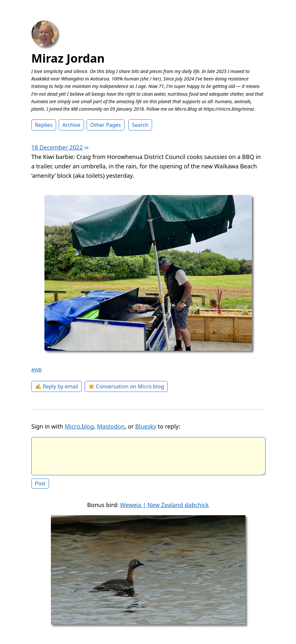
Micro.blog (79, 426)
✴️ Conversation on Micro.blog (126, 386)
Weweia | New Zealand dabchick (164, 510)
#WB (37, 370)
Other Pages (105, 125)
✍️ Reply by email (57, 386)
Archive (71, 125)
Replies (44, 125)
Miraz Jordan (68, 58)
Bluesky (146, 426)
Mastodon (111, 426)
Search (140, 125)
